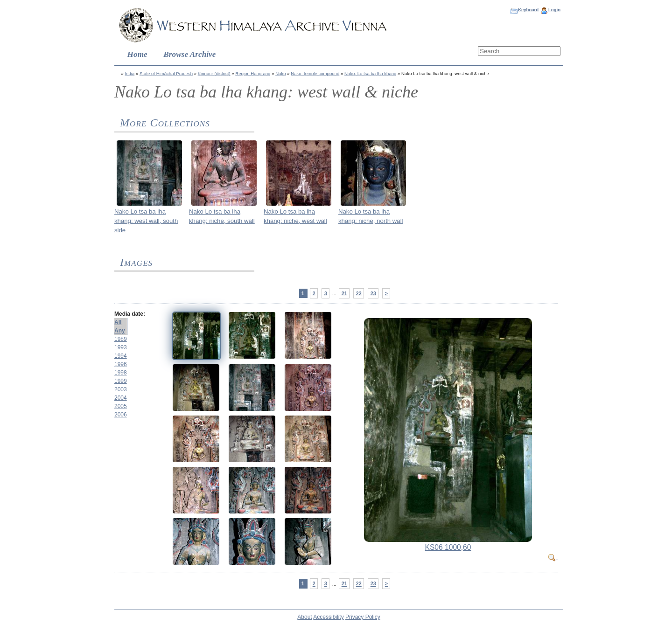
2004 (121, 398)
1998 (121, 373)
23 (373, 293)
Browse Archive (189, 54)
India (129, 73)
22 (359, 293)
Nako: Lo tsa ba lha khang (370, 73)
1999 (121, 381)
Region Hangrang (253, 73)
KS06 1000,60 (448, 547)
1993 (121, 347)
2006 (121, 415)
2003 (121, 389)
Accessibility (328, 617)
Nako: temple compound (315, 73)
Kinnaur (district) (214, 73)
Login (554, 10)
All (118, 322)
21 (344, 293)
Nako (280, 73)
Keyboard (528, 10)
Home (137, 54)
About (304, 617)
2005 (121, 406)
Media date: (130, 314)
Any (120, 331)
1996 (121, 364)
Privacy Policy (363, 617)
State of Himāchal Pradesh (166, 73)
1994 (121, 356)
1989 (121, 339)
